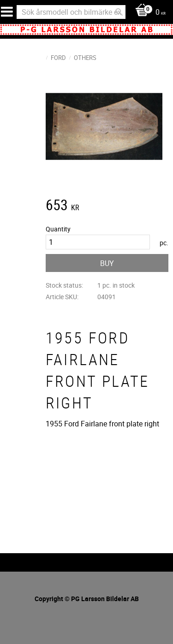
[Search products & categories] (71, 12)
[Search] (119, 12)
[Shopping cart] (148, 13)
